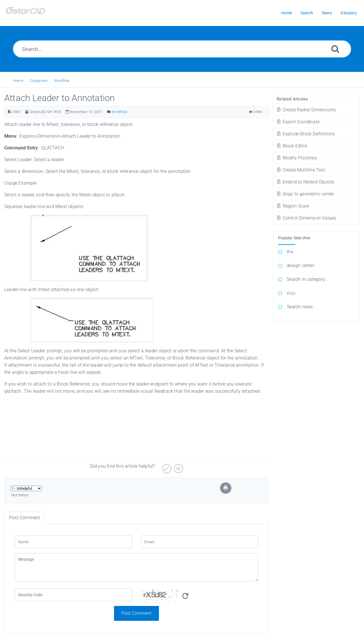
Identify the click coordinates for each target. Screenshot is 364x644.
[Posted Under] (109, 112)
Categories (39, 81)
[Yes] (166, 466)
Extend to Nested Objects (305, 182)
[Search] (335, 49)
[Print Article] (226, 488)
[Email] (200, 542)
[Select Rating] (26, 488)
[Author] (27, 112)
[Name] (73, 542)
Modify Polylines (297, 158)
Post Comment (136, 613)
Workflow (62, 81)
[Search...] (182, 49)
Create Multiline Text (301, 170)
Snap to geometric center (305, 194)
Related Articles (292, 99)
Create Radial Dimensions (306, 110)
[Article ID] (9, 112)
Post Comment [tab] (24, 518)
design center (301, 265)
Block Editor (292, 146)
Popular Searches (294, 238)
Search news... (302, 307)
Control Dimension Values (306, 218)
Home (18, 81)
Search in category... (307, 279)
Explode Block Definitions (305, 134)
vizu (291, 293)
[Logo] (33, 13)
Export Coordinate (298, 122)
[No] (178, 466)
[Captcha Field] (73, 595)
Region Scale (293, 206)
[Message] (136, 567)
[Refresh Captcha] (185, 596)
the (290, 252)
